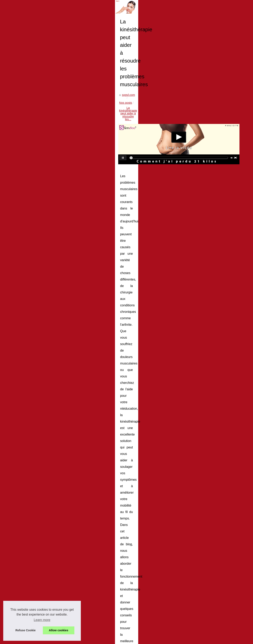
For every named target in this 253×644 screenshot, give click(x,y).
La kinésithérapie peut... (26, 321)
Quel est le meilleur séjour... (28, 357)
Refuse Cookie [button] (25, 630)
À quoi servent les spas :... (27, 512)
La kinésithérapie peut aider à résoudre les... (132, 183)
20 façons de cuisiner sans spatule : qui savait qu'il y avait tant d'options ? (211, 543)
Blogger (81, 640)
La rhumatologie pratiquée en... (30, 366)
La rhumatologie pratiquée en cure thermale (121, 606)
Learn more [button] (42, 620)
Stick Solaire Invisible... (25, 439)
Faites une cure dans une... (28, 521)
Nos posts (93, 183)
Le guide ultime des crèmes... (29, 430)
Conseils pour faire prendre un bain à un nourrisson (102, 541)
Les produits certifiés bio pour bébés (116, 592)
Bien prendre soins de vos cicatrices (116, 613)
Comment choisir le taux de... (29, 503)
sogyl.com (76, 183)
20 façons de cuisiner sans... (29, 313)
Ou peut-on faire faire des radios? (115, 585)
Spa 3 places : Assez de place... (31, 304)
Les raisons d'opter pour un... (29, 585)
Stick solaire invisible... (25, 421)
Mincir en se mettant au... (27, 548)
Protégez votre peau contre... (29, 494)
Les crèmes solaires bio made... (31, 485)
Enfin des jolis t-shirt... (25, 384)
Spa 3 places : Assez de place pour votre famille (124, 564)
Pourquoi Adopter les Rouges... (30, 467)
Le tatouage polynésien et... (28, 403)
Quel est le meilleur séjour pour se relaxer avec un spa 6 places (134, 599)
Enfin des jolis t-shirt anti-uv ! (112, 620)
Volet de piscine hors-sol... (27, 567)
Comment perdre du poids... (28, 539)
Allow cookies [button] (59, 630)
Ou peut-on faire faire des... (28, 339)
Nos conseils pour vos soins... (30, 285)
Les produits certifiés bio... (27, 349)
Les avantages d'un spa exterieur (115, 627)
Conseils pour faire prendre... (29, 331)
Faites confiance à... (23, 476)
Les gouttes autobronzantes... (30, 448)
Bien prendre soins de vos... (28, 375)
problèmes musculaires (147, 367)
